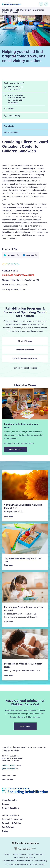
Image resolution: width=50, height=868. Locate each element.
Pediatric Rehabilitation (25, 350)
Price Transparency (41, 861)
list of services (30, 368)
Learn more (28, 727)
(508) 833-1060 (9, 765)
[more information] (18, 255)
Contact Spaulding (10, 808)
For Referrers (8, 827)
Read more (9, 517)
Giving (5, 831)
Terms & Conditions (19, 854)
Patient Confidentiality (36, 854)
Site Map (7, 854)
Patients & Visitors (10, 815)
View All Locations (11, 132)
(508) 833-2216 (9, 768)
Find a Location (9, 776)
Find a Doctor (9, 126)
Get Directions (13, 103)
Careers (6, 804)
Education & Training (11, 823)
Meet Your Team (18, 450)
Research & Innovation (12, 819)
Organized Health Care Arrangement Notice (17, 861)
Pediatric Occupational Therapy (25, 358)
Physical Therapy (25, 341)
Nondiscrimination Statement (24, 858)
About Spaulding (10, 800)
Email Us (11, 108)
